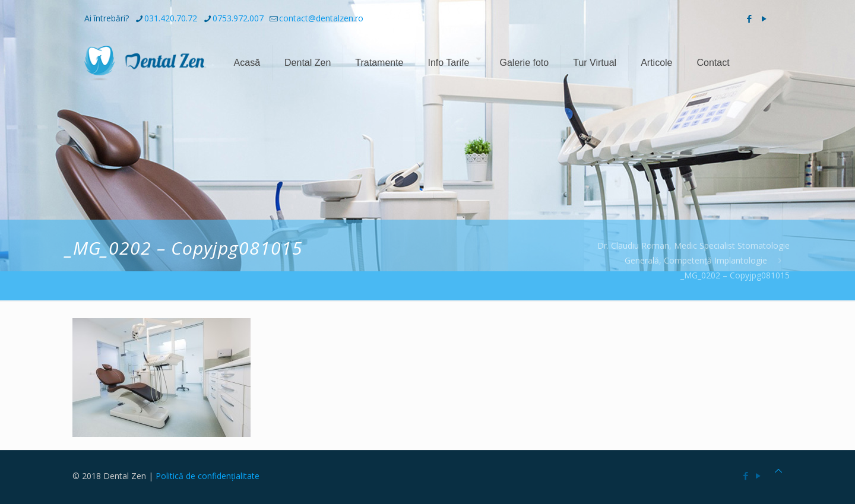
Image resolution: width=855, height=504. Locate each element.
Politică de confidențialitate (208, 476)
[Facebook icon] (749, 18)
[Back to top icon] (778, 470)
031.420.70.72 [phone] (171, 18)
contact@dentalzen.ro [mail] (321, 18)
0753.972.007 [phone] (238, 18)
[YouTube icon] (764, 18)
